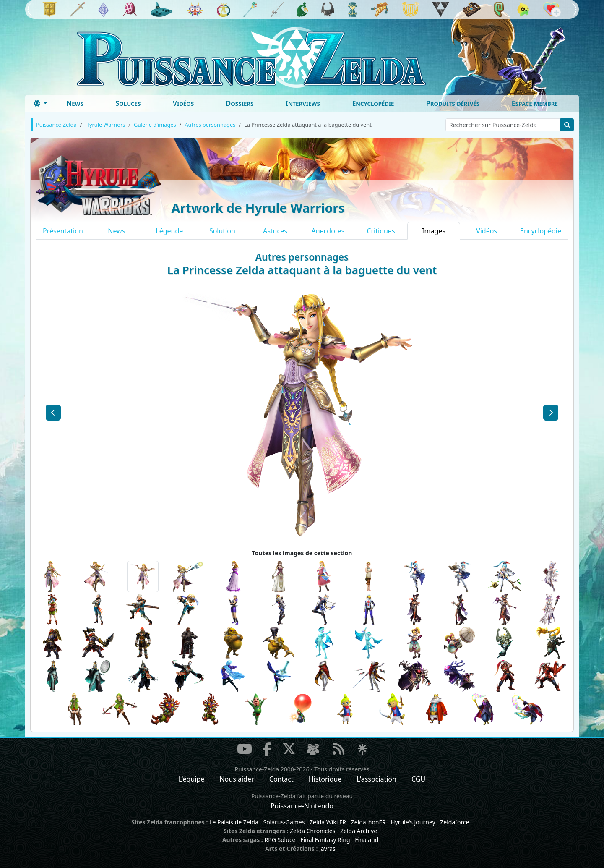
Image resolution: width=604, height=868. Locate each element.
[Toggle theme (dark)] (40, 103)
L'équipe (192, 779)
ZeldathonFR (368, 822)
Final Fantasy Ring (325, 840)
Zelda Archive (359, 831)
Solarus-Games (284, 822)
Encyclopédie (373, 103)
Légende (169, 231)
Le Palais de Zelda (234, 822)
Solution (222, 231)
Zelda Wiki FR (328, 822)
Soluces (128, 103)
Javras (327, 848)
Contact (281, 779)
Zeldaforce (454, 822)
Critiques (381, 231)
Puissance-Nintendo (302, 806)
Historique (325, 779)
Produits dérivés (453, 103)
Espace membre (535, 103)
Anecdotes (328, 231)
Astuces (275, 231)
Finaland (367, 840)
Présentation (63, 231)
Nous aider (237, 779)
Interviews (303, 103)
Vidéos (183, 103)
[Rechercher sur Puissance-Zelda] (503, 125)
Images (434, 231)
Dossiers (240, 103)
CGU (418, 779)
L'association (377, 779)
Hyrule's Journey (413, 822)
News (75, 103)
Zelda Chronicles (312, 831)
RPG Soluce (280, 840)
